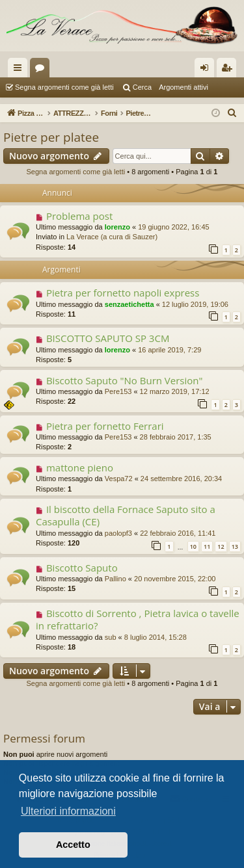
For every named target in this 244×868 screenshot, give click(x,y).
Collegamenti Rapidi (20, 70)
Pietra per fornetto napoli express (123, 293)
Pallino (115, 579)
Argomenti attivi (183, 87)
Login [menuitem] (207, 70)
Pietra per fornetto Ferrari (105, 426)
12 (221, 546)
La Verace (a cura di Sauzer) (112, 237)
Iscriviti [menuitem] (229, 70)
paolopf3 (118, 533)
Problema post (79, 216)
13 (235, 546)
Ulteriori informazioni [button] (68, 811)
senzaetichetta (129, 304)
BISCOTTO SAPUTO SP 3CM (108, 338)
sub (111, 637)
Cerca (142, 87)
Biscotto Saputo (82, 568)
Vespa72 (119, 479)
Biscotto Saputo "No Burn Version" (125, 380)
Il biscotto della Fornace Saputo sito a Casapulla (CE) (126, 515)
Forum (42, 70)
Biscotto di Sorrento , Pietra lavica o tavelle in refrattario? (138, 619)
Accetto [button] (73, 845)
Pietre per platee (51, 137)
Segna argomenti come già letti (64, 87)
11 (207, 546)
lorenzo (117, 227)
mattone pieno (80, 467)
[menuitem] (232, 113)
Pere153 (118, 391)
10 (193, 546)
